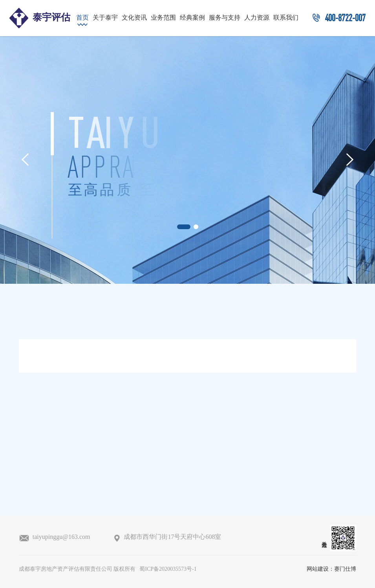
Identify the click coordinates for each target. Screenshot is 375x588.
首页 (82, 18)
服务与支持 (225, 18)
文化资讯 (134, 18)
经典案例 (192, 18)
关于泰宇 (105, 18)
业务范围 (163, 18)
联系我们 (286, 18)
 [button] (350, 160)
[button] (184, 227)
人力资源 (257, 18)
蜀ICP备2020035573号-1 (168, 569)
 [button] (25, 160)
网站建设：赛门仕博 (331, 569)
